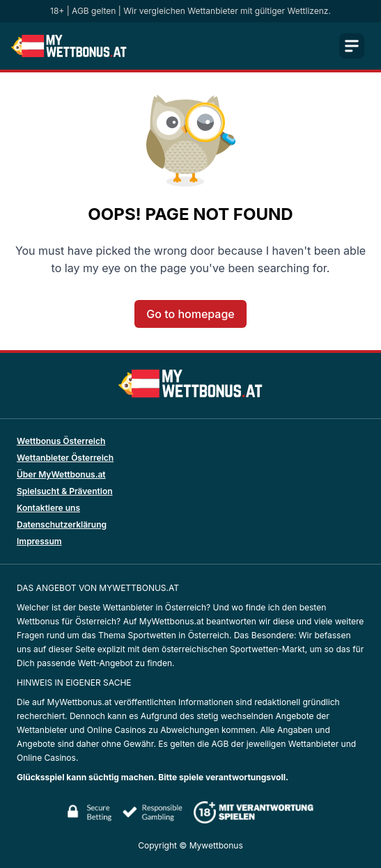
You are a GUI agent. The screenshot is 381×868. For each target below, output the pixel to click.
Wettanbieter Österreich (65, 458)
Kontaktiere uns (48, 508)
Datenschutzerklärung (62, 524)
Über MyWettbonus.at (61, 474)
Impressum (39, 541)
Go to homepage (190, 314)
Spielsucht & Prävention (65, 491)
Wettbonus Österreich (61, 441)
